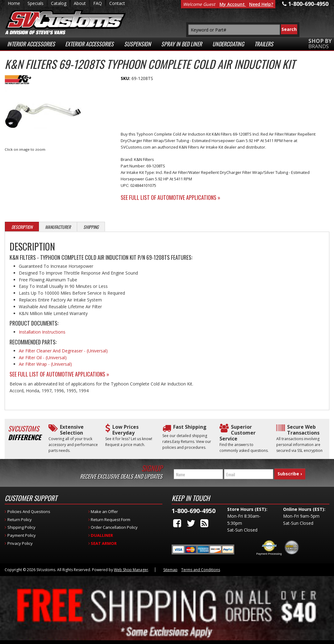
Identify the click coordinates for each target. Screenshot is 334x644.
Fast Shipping (190, 427)
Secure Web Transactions (303, 430)
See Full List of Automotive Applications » (171, 197)
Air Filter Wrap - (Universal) (45, 364)
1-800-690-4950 (194, 508)
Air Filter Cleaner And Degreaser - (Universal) (63, 351)
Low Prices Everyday (125, 430)
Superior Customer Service (238, 433)
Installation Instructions (42, 332)
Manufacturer (58, 227)
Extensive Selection (72, 430)
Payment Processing (269, 551)
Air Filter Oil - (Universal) (43, 358)
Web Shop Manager (131, 567)
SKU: (126, 78)
